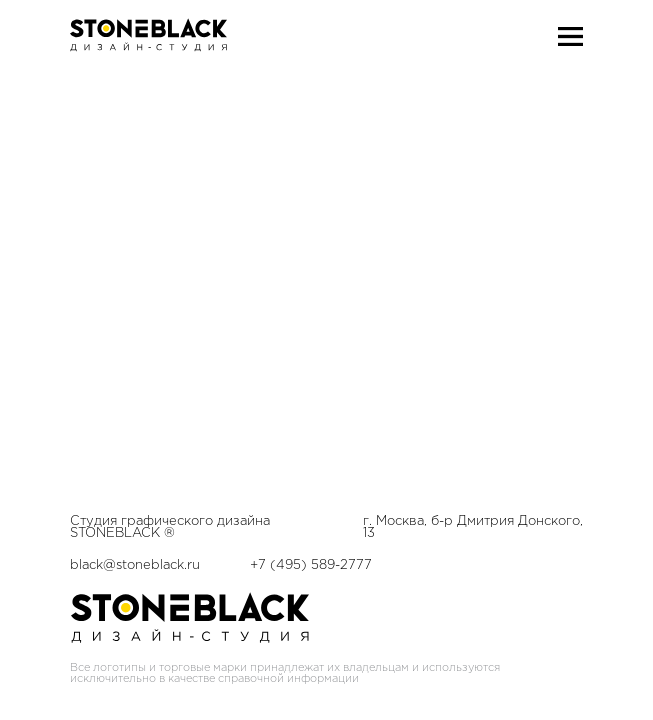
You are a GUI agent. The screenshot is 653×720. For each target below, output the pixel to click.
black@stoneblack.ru (135, 152)
